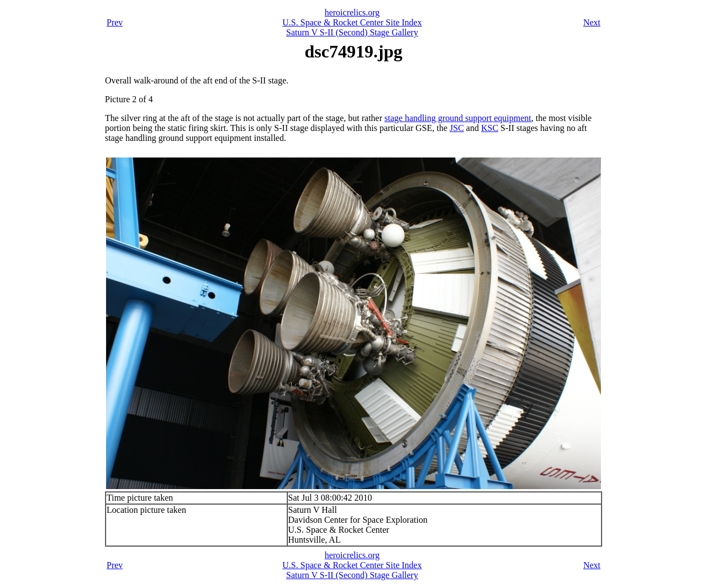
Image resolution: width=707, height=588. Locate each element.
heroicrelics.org (352, 12)
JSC (457, 128)
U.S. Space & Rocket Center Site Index (352, 22)
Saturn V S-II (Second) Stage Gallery (352, 32)
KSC (490, 128)
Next (592, 22)
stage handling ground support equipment (458, 118)
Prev (115, 22)
